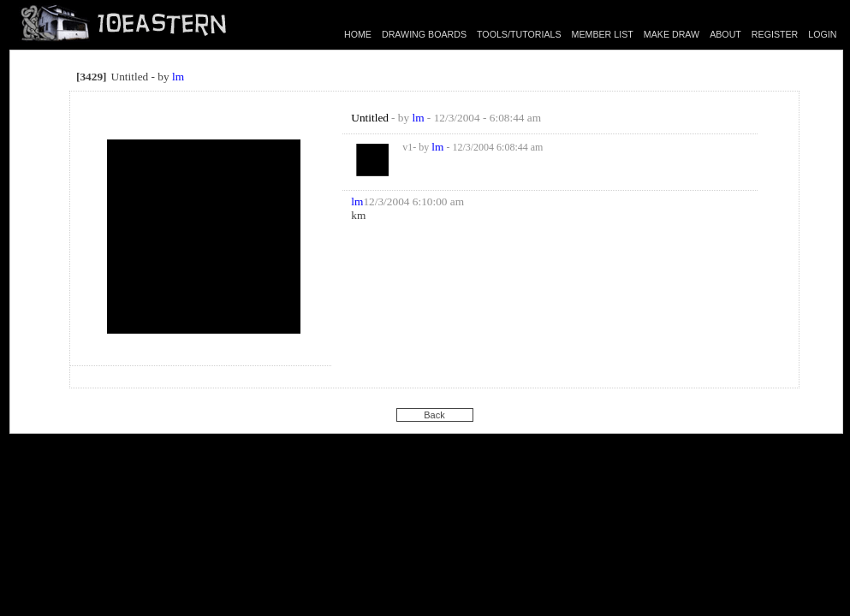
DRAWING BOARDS (424, 34)
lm (178, 77)
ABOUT (725, 34)
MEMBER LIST (603, 34)
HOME (358, 34)
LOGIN (822, 34)
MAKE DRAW (672, 34)
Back (434, 415)
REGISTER (775, 34)
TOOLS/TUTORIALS (519, 34)
